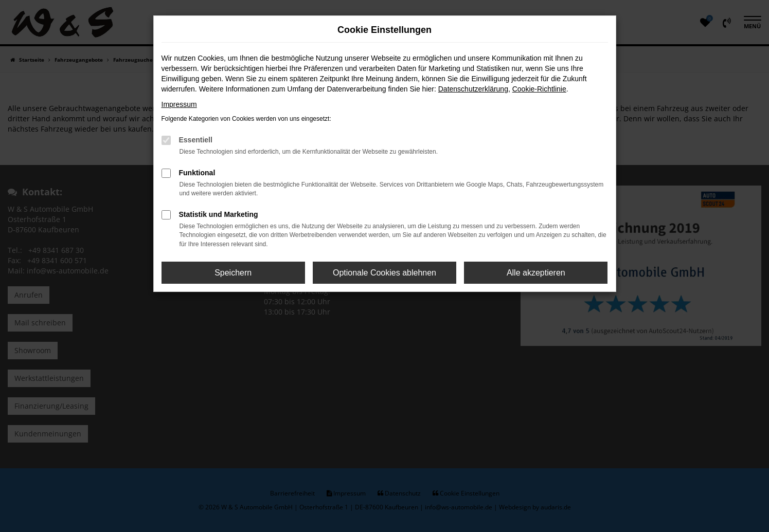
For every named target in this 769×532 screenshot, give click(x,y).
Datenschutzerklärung (473, 89)
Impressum (179, 104)
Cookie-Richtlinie (539, 89)
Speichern (233, 273)
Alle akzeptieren (536, 273)
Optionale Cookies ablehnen (384, 273)
